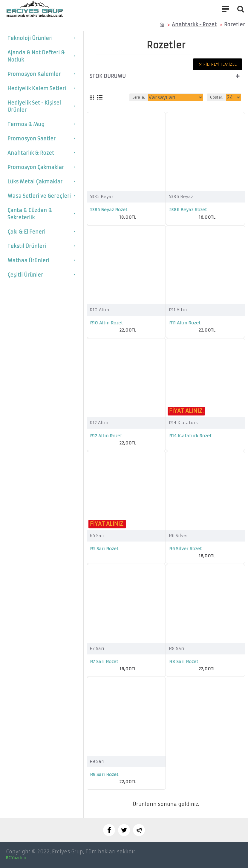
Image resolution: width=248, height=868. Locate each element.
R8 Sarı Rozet (184, 662)
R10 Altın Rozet (106, 323)
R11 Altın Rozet (185, 323)
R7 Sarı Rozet (104, 662)
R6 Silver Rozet (185, 549)
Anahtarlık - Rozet (194, 24)
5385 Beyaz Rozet (109, 210)
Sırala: (139, 97)
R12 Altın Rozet (106, 436)
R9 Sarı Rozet (104, 775)
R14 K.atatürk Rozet (190, 436)
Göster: (217, 97)
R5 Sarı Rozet (104, 549)
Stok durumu (108, 76)
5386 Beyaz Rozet (188, 210)
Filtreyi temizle (220, 64)
